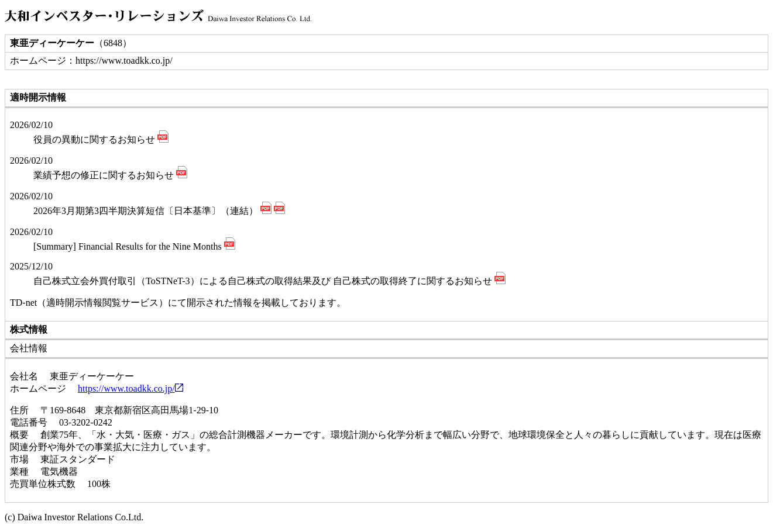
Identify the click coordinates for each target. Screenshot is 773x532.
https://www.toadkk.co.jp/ (130, 388)
